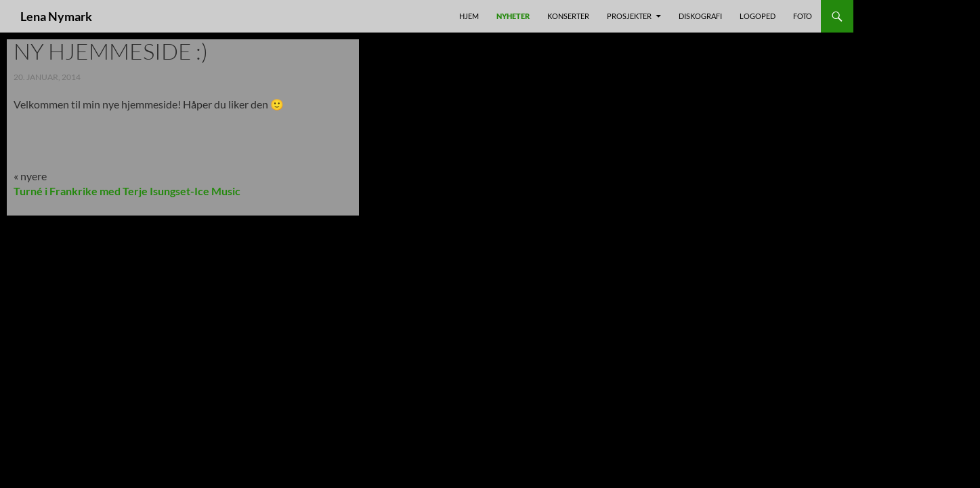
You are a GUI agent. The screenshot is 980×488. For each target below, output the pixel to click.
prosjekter (629, 16)
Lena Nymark (56, 16)
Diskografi (700, 16)
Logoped (758, 16)
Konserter (568, 16)
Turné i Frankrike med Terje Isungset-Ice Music (127, 191)
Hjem (469, 16)
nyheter (513, 16)
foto (803, 16)
